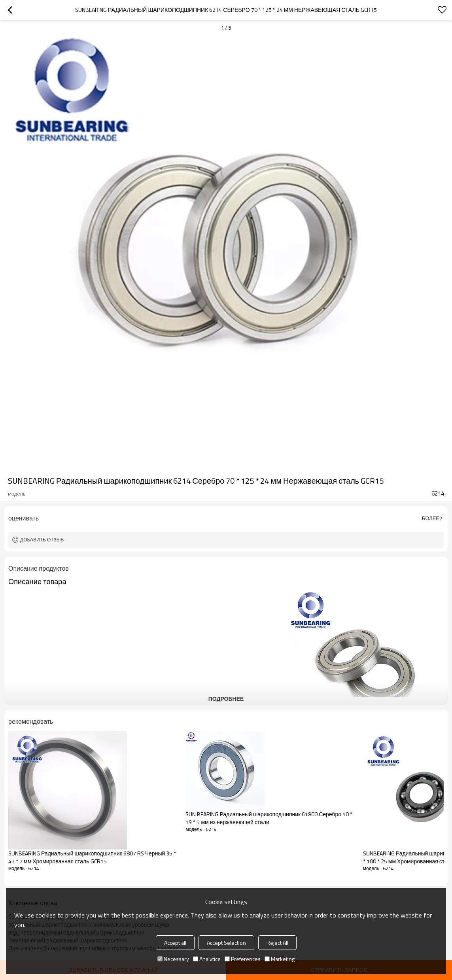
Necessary (173, 959)
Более (431, 518)
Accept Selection (226, 943)
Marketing (280, 959)
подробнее (226, 699)
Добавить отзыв (42, 540)
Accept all (175, 943)
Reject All (277, 943)
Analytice (207, 959)
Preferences (243, 959)
